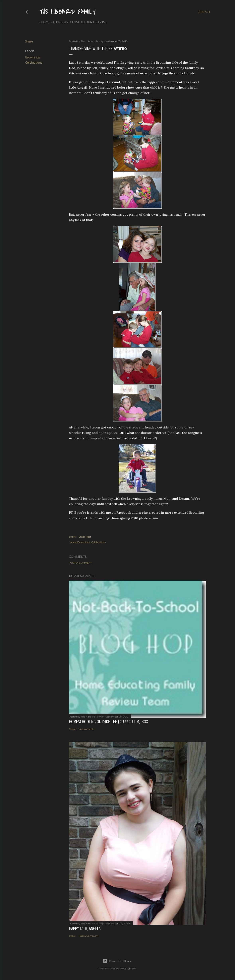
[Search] (204, 12)
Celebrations (34, 63)
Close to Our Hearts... (87, 22)
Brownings (33, 57)
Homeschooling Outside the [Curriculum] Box (108, 722)
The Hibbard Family (68, 12)
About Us (59, 22)
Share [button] (29, 41)
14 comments (86, 729)
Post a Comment (80, 563)
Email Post (85, 537)
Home (44, 22)
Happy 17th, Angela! (85, 929)
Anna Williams (128, 969)
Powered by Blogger (118, 961)
